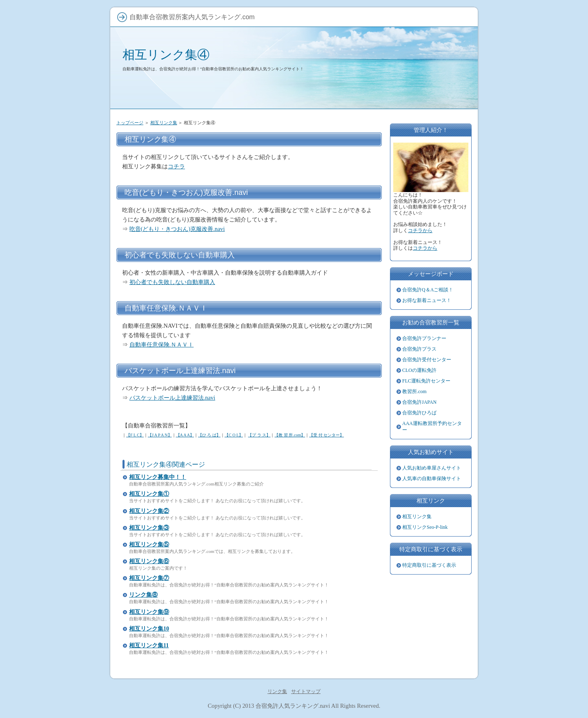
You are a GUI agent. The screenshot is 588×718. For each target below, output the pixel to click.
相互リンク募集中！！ (158, 477)
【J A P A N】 (160, 435)
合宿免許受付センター (427, 360)
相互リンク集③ (149, 528)
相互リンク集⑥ (149, 561)
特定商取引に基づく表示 (429, 565)
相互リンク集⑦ (149, 578)
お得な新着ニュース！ (427, 300)
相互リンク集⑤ (149, 545)
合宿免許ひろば (419, 413)
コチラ (176, 166)
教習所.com (414, 391)
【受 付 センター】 (326, 435)
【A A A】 (185, 435)
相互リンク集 (164, 123)
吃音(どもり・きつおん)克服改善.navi (177, 229)
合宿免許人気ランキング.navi (293, 706)
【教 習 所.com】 (290, 435)
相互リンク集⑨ (149, 612)
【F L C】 (135, 435)
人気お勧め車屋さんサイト (432, 468)
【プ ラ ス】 (259, 435)
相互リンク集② (149, 511)
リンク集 (277, 691)
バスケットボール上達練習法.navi (172, 398)
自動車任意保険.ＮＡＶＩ (162, 344)
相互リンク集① (149, 494)
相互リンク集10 (149, 629)
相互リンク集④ (166, 55)
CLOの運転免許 (419, 370)
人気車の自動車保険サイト (432, 479)
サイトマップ (306, 691)
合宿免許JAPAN (419, 402)
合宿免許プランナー (424, 338)
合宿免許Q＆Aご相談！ (428, 290)
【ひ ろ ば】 (209, 435)
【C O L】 (234, 435)
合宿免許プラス (419, 349)
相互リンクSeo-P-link (425, 527)
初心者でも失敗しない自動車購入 (172, 282)
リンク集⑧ (143, 595)
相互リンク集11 (149, 645)
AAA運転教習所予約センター (432, 427)
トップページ (130, 123)
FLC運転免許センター (426, 381)
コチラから (420, 230)
